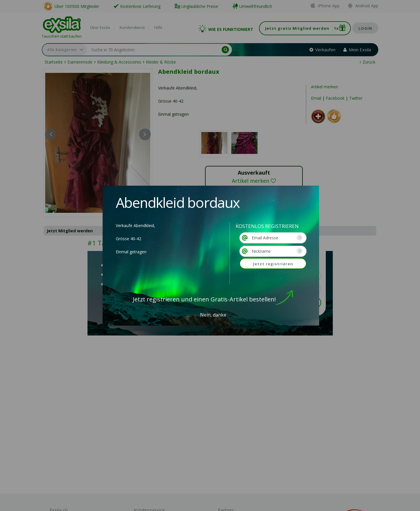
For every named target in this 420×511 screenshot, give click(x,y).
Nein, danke (213, 315)
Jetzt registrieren (273, 264)
